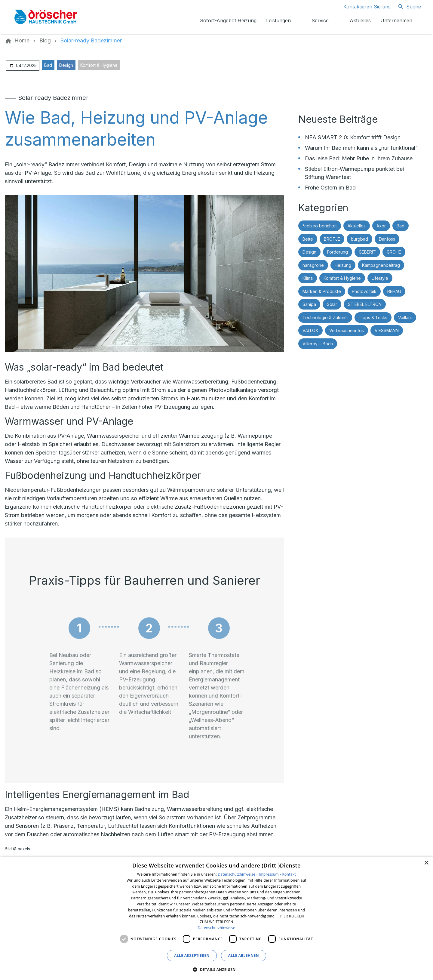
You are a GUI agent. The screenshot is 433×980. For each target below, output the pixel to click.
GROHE (394, 252)
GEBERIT (367, 252)
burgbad (359, 239)
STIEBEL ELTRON (365, 304)
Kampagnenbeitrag (381, 265)
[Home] (22, 41)
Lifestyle (380, 278)
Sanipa (309, 304)
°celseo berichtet (320, 226)
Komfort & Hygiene (99, 65)
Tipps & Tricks (373, 317)
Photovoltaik (364, 291)
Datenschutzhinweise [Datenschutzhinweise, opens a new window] (217, 928)
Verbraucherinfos (347, 330)
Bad (48, 65)
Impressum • (271, 874)
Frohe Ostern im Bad (330, 188)
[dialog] (216, 918)
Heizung (343, 265)
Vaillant (405, 317)
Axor (381, 226)
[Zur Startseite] (46, 17)
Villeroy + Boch (318, 344)
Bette (308, 239)
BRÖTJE (332, 239)
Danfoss (387, 239)
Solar (332, 304)
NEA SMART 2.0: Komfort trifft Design (353, 137)
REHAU (394, 291)
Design (66, 65)
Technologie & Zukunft (325, 317)
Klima (308, 278)
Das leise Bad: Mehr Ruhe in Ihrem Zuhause (359, 158)
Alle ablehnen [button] (244, 955)
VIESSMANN (387, 330)
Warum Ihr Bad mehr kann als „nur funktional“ (361, 148)
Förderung (338, 252)
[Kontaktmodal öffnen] (362, 7)
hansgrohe (313, 265)
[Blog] (45, 41)
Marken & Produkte (322, 291)
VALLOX (310, 330)
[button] (216, 969)
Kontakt (289, 874)
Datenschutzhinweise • (238, 874)
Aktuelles (357, 226)
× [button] (426, 863)
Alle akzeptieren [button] (192, 955)
